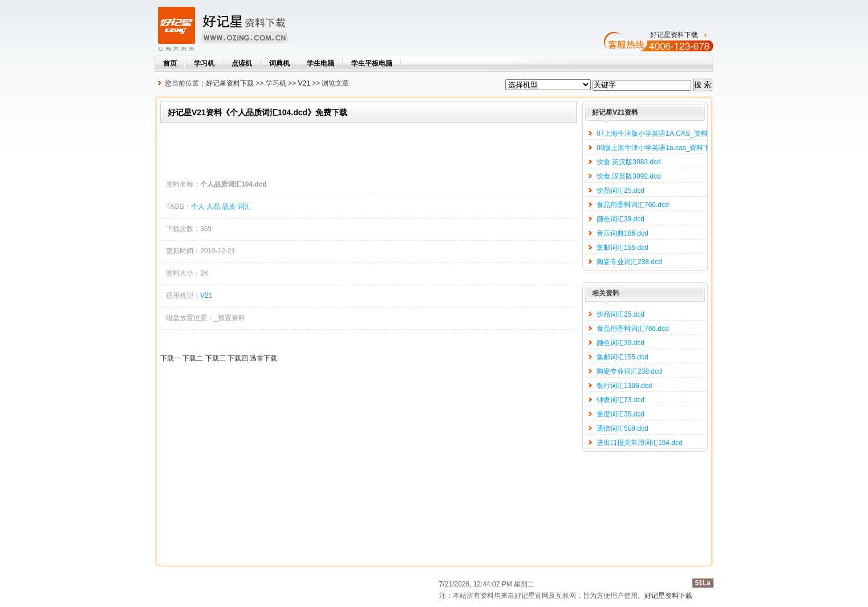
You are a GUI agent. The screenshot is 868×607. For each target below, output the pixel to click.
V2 (204, 296)
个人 (198, 207)
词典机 (279, 63)
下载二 (193, 358)
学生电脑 (321, 63)
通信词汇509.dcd (622, 428)
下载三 (216, 358)
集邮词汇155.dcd (622, 248)
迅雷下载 (263, 358)
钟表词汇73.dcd (620, 400)
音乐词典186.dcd (622, 233)
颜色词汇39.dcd (620, 219)
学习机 (204, 63)
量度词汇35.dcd (620, 414)
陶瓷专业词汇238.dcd (629, 262)
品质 (229, 207)
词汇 (245, 207)
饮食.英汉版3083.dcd (629, 162)
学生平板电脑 (372, 63)
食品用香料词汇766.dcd (633, 205)
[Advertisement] (368, 148)
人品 (213, 207)
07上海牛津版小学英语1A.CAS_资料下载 (659, 133)
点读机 (242, 63)
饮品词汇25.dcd (620, 191)
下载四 (238, 358)
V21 (304, 83)
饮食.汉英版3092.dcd (629, 176)
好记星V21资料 (615, 112)
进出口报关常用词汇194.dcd (640, 443)
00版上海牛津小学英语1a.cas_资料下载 (657, 148)
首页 (170, 63)
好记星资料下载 (674, 35)
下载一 (171, 358)
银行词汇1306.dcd (624, 386)
